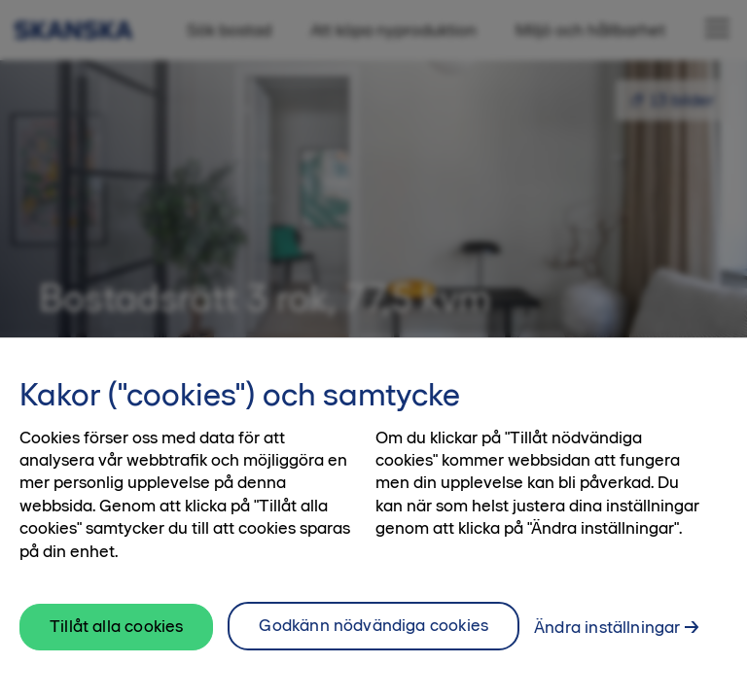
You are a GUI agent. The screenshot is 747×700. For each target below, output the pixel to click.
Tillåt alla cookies (116, 626)
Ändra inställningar (607, 627)
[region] (373, 519)
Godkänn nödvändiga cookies (373, 625)
